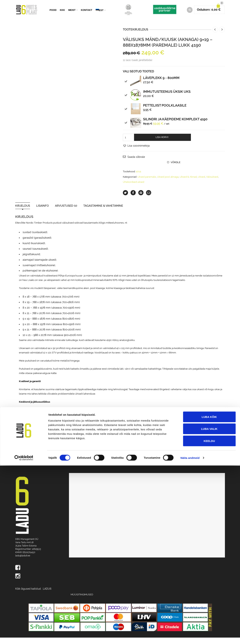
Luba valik (209, 608)
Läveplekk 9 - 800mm (161, 84)
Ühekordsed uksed (134, 188)
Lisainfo (42, 212)
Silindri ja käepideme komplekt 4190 (175, 125)
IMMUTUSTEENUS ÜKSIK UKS (167, 98)
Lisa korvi (162, 143)
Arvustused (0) (66, 212)
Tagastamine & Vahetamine (103, 212)
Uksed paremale (147, 183)
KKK (62, 13)
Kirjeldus (23, 212)
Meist (72, 13)
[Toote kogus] (128, 144)
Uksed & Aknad (188, 183)
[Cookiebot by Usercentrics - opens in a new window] (24, 637)
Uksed (201, 183)
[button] (136, 152)
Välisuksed (212, 183)
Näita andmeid (190, 637)
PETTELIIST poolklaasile (165, 112)
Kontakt (87, 13)
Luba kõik (209, 596)
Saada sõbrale (136, 163)
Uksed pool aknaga (168, 183)
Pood (53, 13)
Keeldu (209, 620)
